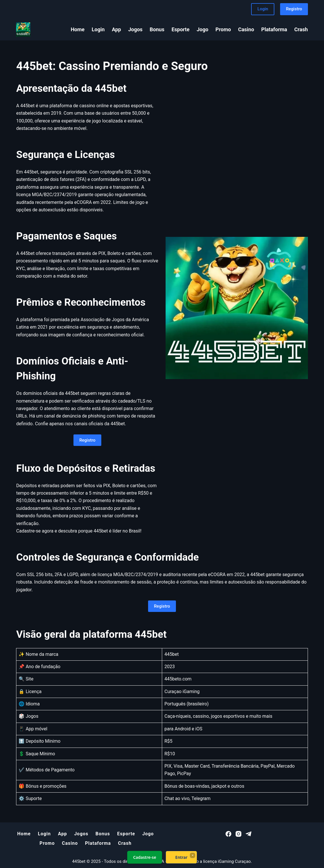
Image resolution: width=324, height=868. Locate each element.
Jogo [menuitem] (202, 29)
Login (263, 9)
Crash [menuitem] (301, 29)
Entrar (181, 857)
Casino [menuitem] (246, 29)
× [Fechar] (192, 855)
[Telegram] (249, 834)
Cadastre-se (144, 857)
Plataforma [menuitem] (274, 29)
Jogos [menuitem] (135, 29)
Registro (294, 9)
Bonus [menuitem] (157, 29)
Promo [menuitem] (223, 29)
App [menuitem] (117, 29)
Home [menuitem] (77, 29)
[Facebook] (228, 834)
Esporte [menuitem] (181, 29)
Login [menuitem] (98, 29)
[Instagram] (238, 834)
